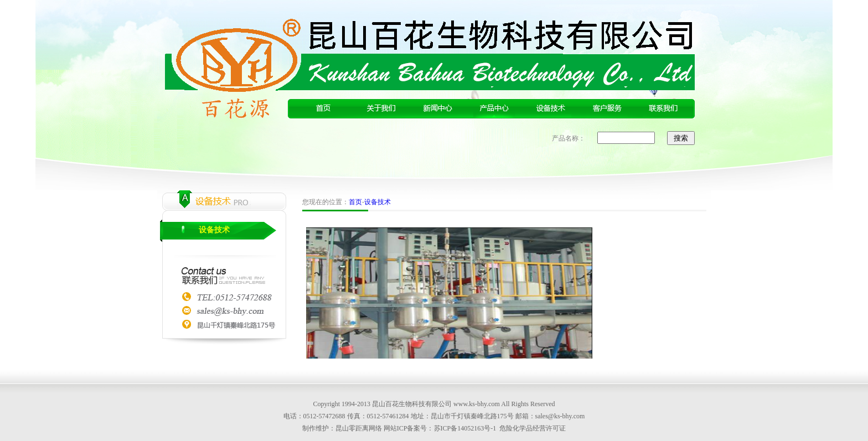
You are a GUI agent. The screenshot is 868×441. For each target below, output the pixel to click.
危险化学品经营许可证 (533, 428)
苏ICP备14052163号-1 (465, 428)
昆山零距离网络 (359, 428)
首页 (355, 202)
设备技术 (214, 230)
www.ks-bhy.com (477, 404)
